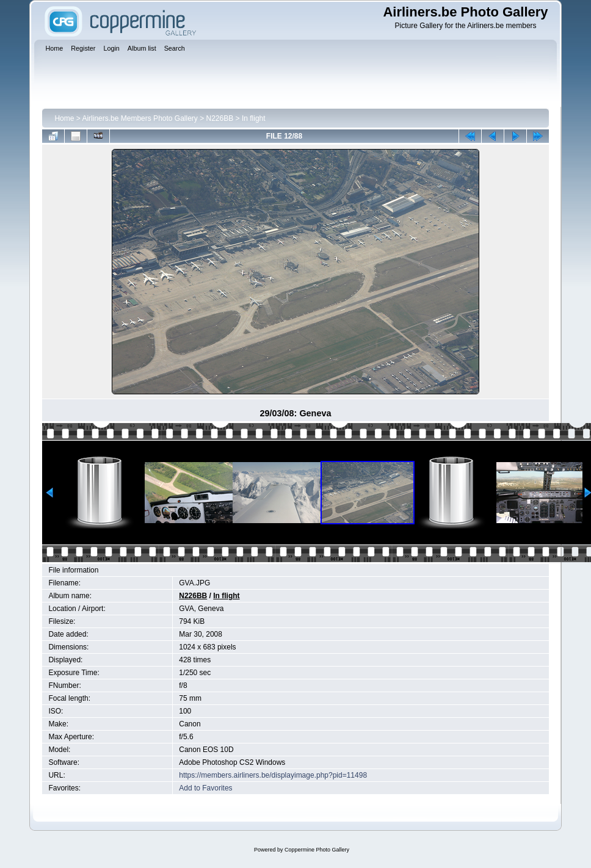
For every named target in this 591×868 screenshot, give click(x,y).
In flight (254, 118)
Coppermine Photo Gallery (317, 850)
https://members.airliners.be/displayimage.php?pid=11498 (273, 775)
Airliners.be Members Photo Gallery (140, 118)
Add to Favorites (205, 788)
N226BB (220, 118)
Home (64, 118)
